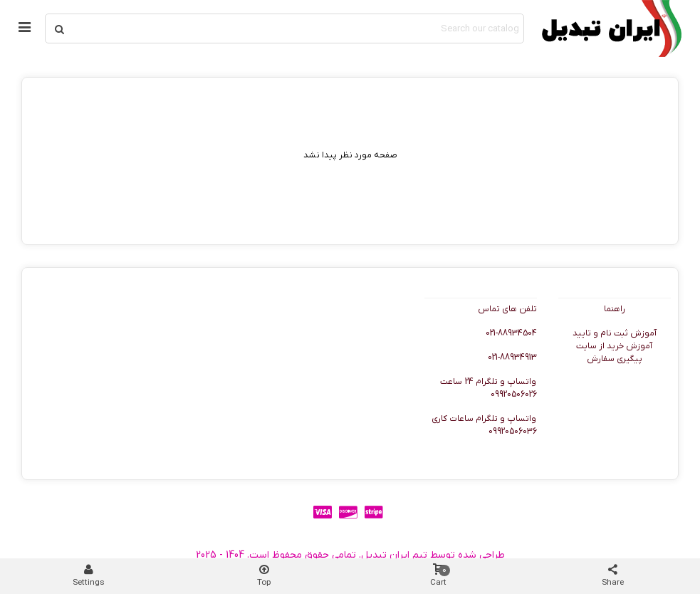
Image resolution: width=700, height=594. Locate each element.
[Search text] (298, 28)
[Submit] (60, 28)
